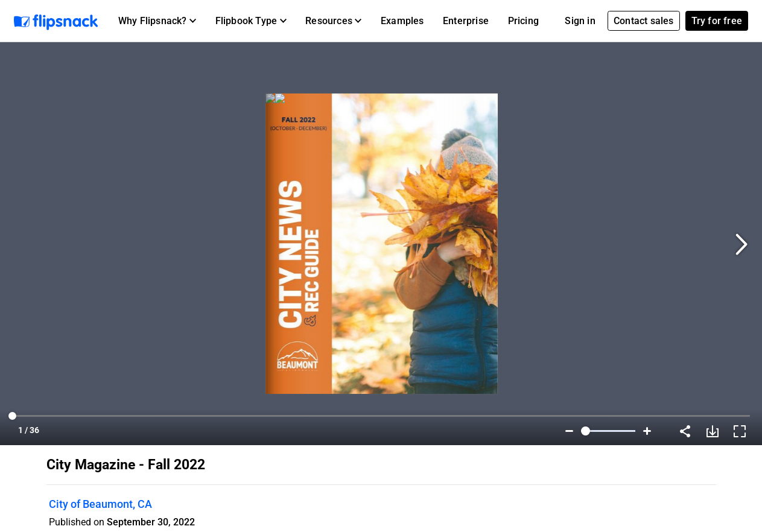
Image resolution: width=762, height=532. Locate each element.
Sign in (580, 21)
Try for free (717, 21)
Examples (402, 21)
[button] (157, 21)
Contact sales (644, 21)
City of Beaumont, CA (100, 504)
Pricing (523, 21)
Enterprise (466, 21)
